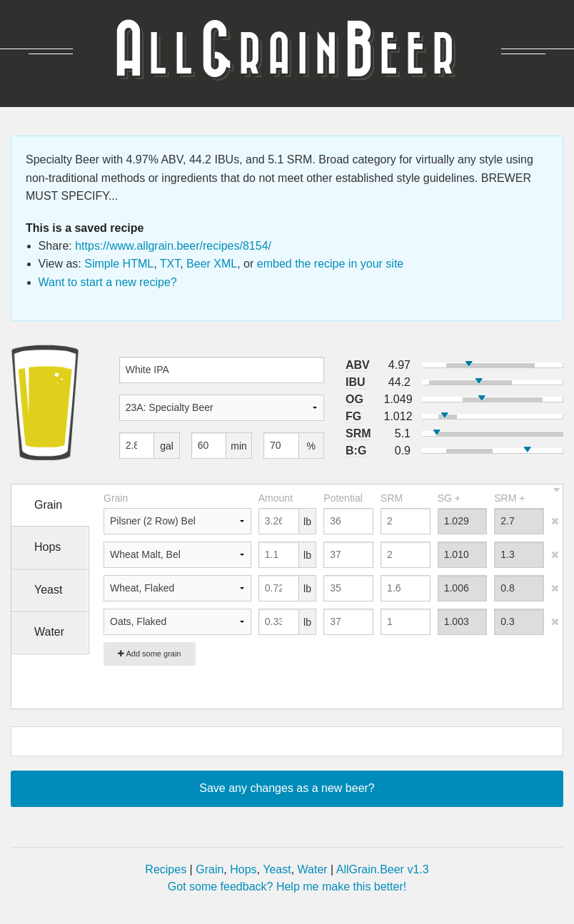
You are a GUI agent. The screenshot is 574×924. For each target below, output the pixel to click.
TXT (170, 264)
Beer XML (212, 264)
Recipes (166, 869)
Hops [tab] (47, 547)
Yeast (277, 869)
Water (313, 869)
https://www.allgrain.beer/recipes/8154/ (173, 246)
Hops (243, 869)
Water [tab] (49, 632)
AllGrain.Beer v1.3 (383, 869)
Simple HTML (119, 264)
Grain (210, 869)
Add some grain (150, 654)
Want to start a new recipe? (108, 282)
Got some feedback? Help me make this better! (287, 887)
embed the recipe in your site (330, 264)
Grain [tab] (48, 505)
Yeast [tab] (48, 590)
